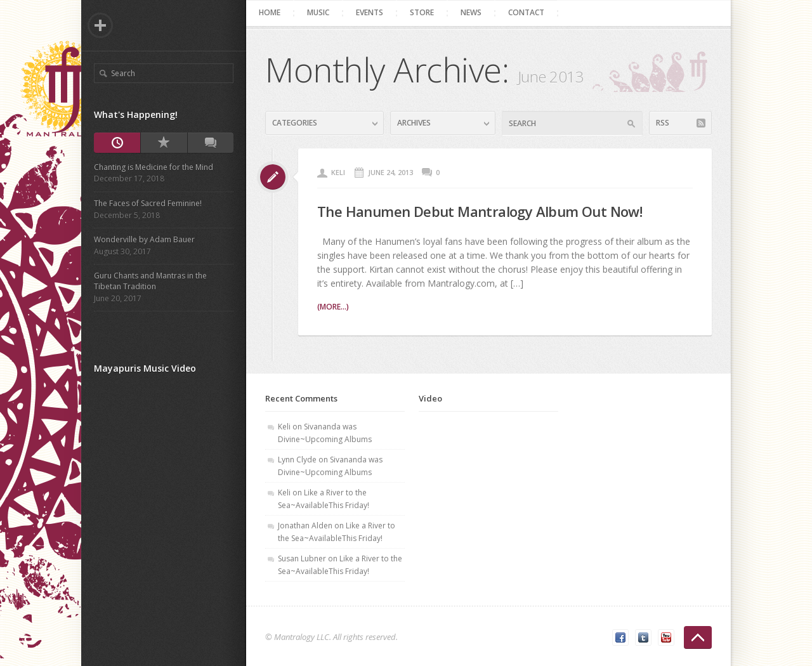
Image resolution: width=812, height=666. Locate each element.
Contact (526, 12)
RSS (663, 123)
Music (318, 12)
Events (370, 12)
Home (270, 12)
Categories (295, 123)
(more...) (333, 307)
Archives (414, 123)
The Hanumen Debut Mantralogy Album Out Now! (480, 211)
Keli (338, 172)
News (471, 12)
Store (422, 12)
